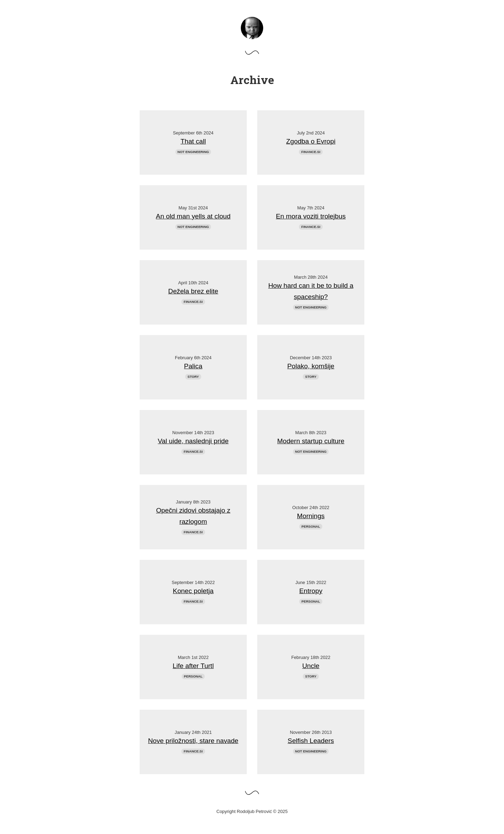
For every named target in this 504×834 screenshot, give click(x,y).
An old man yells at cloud (193, 216)
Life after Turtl (193, 666)
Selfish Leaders (311, 741)
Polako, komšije (311, 366)
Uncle (311, 666)
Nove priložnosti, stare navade (193, 741)
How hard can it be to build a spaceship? (311, 291)
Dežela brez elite (193, 291)
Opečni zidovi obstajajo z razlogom (193, 516)
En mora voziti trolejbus (311, 216)
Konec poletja (193, 591)
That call (193, 141)
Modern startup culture (311, 441)
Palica (193, 366)
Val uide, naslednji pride (193, 441)
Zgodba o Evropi (311, 141)
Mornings (311, 516)
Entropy (311, 591)
